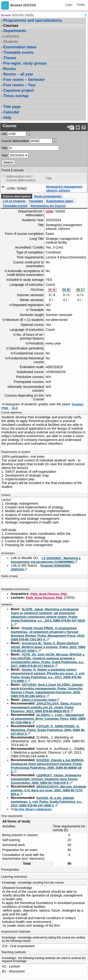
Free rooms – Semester (24, 80)
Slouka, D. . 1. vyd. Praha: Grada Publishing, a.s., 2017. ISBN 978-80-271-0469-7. (48, 675)
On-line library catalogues (33, 809)
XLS (15, 408)
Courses (11, 26)
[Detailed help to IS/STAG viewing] (84, 127)
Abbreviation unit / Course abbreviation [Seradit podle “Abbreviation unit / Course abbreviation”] (21, 178)
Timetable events (19, 52)
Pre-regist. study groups (25, 63)
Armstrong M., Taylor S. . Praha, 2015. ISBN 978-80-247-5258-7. (48, 647)
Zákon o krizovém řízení (39, 700)
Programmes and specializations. (33, 20)
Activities (10, 553)
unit (4, 134)
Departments (15, 31)
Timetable (36, 201)
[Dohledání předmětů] (55, 141)
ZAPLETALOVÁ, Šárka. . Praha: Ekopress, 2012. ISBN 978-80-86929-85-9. (46, 707)
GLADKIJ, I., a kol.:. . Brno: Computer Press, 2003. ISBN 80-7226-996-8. (48, 719)
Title (4, 148)
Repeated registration (28, 305)
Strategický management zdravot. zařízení (64, 189)
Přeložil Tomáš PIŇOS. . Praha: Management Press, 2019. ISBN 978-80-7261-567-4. (48, 634)
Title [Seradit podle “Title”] (49, 178)
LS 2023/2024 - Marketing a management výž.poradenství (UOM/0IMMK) (46, 560)
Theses (10, 58)
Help (7, 118)
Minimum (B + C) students (25, 320)
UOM (49, 211)
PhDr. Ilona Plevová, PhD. (49, 594)
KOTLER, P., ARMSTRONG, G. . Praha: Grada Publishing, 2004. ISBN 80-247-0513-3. (48, 730)
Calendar (11, 112)
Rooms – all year (18, 74)
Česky (81, 5)
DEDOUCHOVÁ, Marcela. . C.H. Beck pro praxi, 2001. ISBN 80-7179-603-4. (48, 790)
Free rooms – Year (19, 85)
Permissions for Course (48, 206)
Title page (12, 107)
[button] (5, 5)
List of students (14, 201)
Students (11, 42)
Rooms (10, 69)
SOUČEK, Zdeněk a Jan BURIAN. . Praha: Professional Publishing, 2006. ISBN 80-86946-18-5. (47, 766)
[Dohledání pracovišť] (29, 134)
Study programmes (48, 196)
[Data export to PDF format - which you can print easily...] (71, 127)
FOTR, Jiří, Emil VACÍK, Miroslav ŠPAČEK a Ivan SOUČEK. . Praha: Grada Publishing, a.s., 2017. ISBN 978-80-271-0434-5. (48, 660)
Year (5, 155)
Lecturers (11, 36)
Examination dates (20, 47)
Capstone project (19, 90)
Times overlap (16, 96)
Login (69, 5)
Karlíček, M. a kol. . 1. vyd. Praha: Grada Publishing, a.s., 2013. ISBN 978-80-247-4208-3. (47, 802)
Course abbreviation (15, 141)
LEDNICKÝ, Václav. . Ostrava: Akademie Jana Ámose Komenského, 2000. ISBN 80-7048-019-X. (46, 779)
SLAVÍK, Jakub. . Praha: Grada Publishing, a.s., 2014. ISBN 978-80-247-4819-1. (48, 617)
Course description (17, 196)
